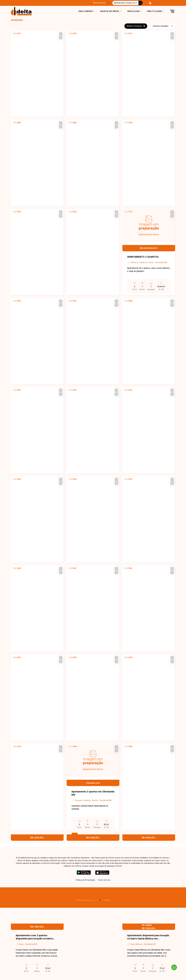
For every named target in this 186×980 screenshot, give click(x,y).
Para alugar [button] (134, 11)
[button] (150, 3)
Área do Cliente (99, 3)
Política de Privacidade (85, 880)
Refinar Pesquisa (136, 26)
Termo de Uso (104, 880)
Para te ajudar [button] (155, 11)
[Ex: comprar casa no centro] (125, 3)
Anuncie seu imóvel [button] (110, 11)
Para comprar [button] (86, 11)
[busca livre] (141, 3)
